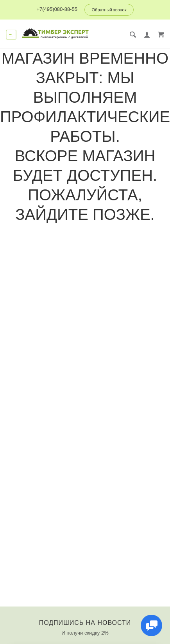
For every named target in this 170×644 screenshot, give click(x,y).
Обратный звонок (109, 10)
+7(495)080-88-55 (57, 9)
